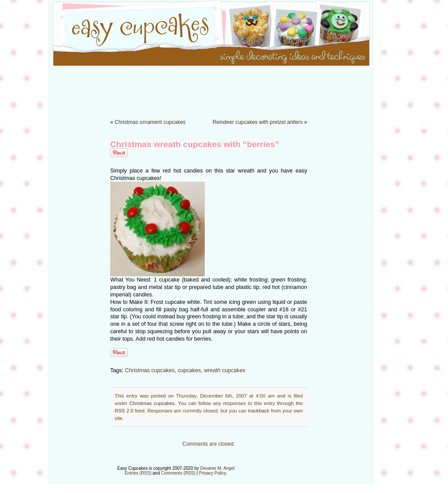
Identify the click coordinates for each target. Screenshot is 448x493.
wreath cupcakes (225, 370)
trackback (259, 411)
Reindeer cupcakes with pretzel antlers (258, 122)
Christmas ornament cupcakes (150, 122)
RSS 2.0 (124, 411)
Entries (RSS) (138, 473)
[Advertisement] (224, 88)
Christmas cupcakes (150, 370)
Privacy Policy (213, 473)
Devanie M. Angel (217, 468)
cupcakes (189, 370)
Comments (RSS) (178, 473)
